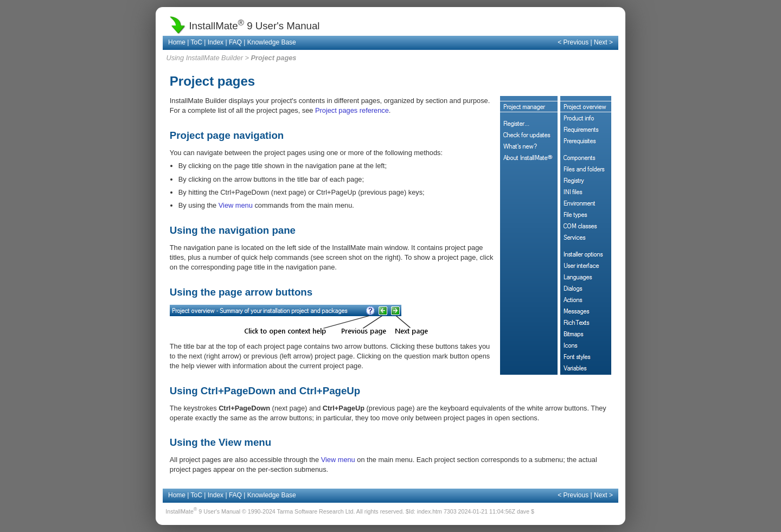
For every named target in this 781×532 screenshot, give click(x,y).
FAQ (235, 42)
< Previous (573, 42)
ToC (197, 42)
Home (177, 42)
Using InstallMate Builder (204, 58)
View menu (236, 205)
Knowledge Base (272, 42)
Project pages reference (352, 110)
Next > (603, 42)
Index (216, 42)
